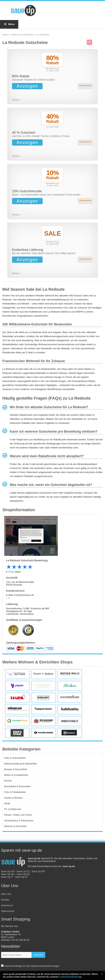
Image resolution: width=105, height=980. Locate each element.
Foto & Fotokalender (15, 792)
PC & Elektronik (13, 809)
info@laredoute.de (24, 595)
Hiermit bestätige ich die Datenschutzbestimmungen (32, 966)
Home (6, 35)
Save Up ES (23, 874)
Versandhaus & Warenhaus (19, 821)
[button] (102, 974)
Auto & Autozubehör (15, 758)
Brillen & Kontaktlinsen (16, 775)
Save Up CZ (23, 871)
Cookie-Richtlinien (69, 977)
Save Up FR (38, 871)
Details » (16, 100)
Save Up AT (21, 877)
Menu (9, 24)
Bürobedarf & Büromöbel (17, 786)
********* (85, 86)
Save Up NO (8, 874)
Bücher (8, 781)
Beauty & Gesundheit (16, 769)
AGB (8, 598)
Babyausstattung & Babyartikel (21, 764)
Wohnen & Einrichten (23, 35)
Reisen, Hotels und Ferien (18, 815)
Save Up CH (8, 871)
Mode (7, 803)
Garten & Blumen (13, 798)
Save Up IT (7, 877)
